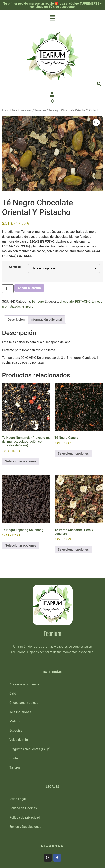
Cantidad (15, 267)
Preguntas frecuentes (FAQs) (30, 749)
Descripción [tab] (16, 319)
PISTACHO (83, 302)
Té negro (40, 110)
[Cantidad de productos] (8, 289)
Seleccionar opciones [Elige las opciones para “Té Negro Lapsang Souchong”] (21, 546)
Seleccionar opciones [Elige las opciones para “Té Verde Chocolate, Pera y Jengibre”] (73, 550)
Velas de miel (19, 740)
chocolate (67, 302)
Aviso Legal (18, 799)
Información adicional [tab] (46, 319)
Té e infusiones (22, 110)
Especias (16, 731)
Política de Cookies (23, 808)
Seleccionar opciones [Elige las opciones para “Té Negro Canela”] (73, 453)
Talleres (15, 768)
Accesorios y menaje (24, 684)
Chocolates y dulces (24, 703)
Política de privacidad (25, 817)
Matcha (15, 721)
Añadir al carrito (29, 288)
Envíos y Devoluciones (25, 827)
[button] (52, 18)
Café (13, 694)
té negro (27, 306)
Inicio (6, 110)
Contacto (16, 758)
